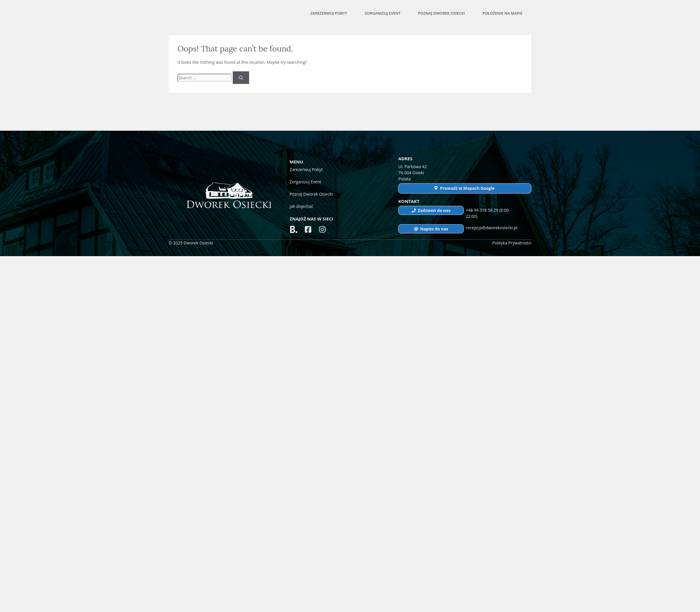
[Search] (241, 78)
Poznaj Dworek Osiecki (442, 13)
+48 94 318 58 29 (482, 210)
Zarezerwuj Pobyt (329, 13)
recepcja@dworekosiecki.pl (492, 228)
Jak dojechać (301, 206)
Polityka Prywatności (512, 243)
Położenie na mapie (502, 13)
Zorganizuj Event (383, 13)
